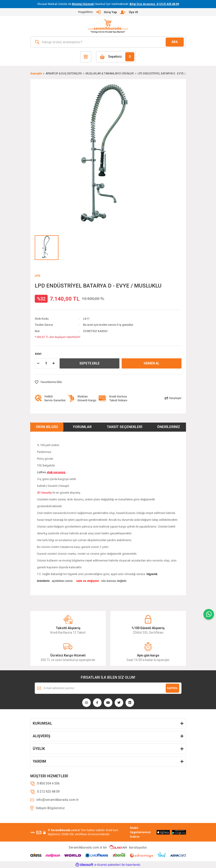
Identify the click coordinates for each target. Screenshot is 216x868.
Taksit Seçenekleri (124, 427)
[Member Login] (108, 12)
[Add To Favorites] (48, 382)
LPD (38, 276)
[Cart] (116, 57)
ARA (175, 42)
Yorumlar (82, 427)
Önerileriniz (169, 427)
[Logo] (108, 26)
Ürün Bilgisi (47, 427)
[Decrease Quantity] (38, 363)
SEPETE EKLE (89, 363)
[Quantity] (46, 363)
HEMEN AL (152, 363)
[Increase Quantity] (54, 363)
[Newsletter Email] (108, 688)
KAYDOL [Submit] (172, 688)
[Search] (108, 42)
